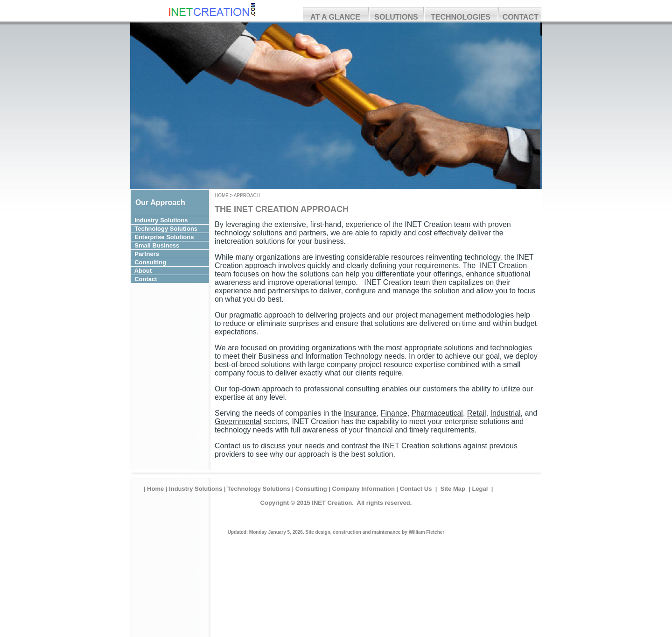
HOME (222, 195)
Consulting (163, 262)
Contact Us (416, 489)
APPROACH (247, 195)
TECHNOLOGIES (461, 17)
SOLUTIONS (396, 17)
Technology (151, 229)
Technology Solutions (259, 489)
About (166, 271)
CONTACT (521, 17)
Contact (166, 279)
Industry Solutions (196, 489)
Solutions (178, 220)
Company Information (364, 489)
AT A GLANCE (335, 17)
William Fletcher (427, 532)
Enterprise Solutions (165, 237)
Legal (481, 489)
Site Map (453, 489)
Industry (146, 220)
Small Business (169, 245)
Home (155, 489)
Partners (163, 254)
